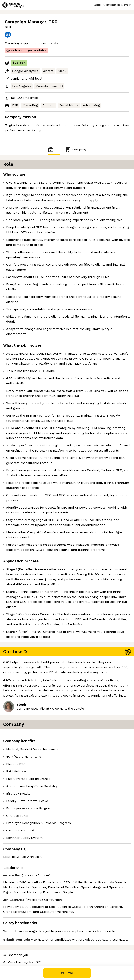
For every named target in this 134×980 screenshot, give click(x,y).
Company (76, 150)
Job (54, 150)
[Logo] (13, 5)
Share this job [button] (16, 955)
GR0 (53, 22)
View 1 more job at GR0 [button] (22, 962)
